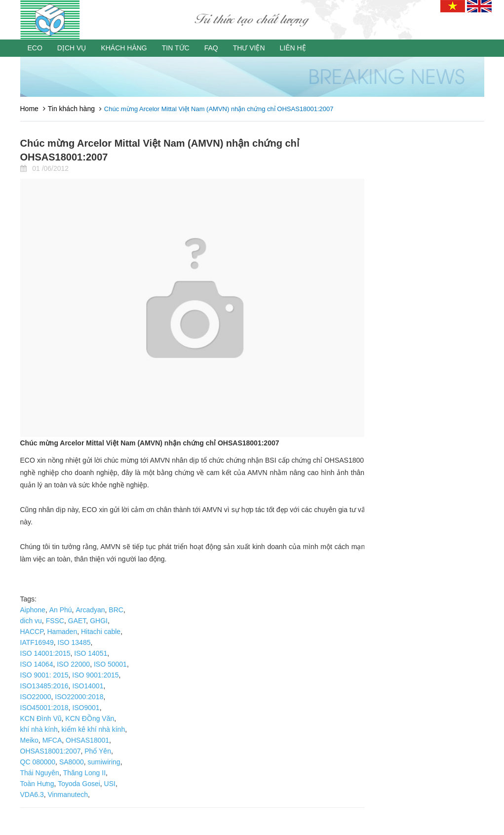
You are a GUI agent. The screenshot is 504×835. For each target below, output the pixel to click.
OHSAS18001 (87, 740)
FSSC (55, 621)
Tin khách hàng (71, 109)
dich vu (31, 621)
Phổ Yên (98, 751)
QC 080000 (38, 762)
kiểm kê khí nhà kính (94, 729)
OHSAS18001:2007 (51, 751)
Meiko (29, 740)
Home (29, 109)
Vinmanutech (68, 795)
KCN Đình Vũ (41, 718)
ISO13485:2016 (44, 686)
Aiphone (33, 610)
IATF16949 (37, 642)
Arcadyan (90, 610)
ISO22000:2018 (79, 697)
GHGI (99, 621)
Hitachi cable (101, 632)
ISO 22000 (73, 664)
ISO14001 (88, 686)
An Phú (61, 610)
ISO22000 (36, 697)
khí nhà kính (39, 729)
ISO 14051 (91, 653)
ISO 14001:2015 (45, 653)
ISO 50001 (110, 664)
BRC (116, 610)
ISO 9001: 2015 (44, 675)
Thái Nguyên (40, 773)
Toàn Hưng (37, 784)
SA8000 (72, 762)
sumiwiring (104, 762)
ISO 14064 (37, 664)
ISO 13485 (74, 642)
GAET (77, 621)
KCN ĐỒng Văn (90, 718)
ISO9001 (86, 708)
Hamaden (62, 632)
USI (110, 784)
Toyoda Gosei (79, 784)
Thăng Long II (84, 773)
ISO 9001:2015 (95, 675)
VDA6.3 (32, 795)
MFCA (52, 740)
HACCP (32, 632)
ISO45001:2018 (44, 708)
